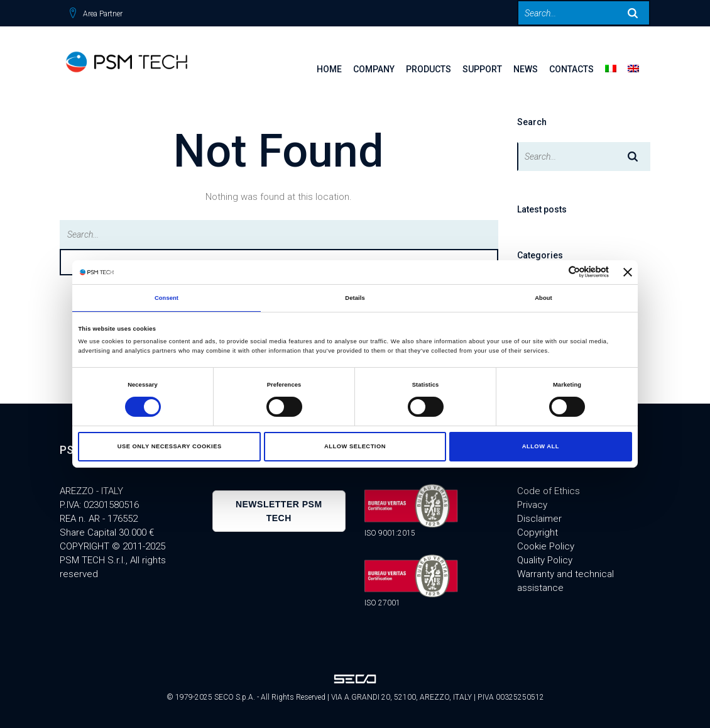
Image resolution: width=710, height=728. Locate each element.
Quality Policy (545, 560)
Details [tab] (355, 298)
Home (329, 69)
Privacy (532, 505)
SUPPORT (482, 69)
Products (429, 69)
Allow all (541, 446)
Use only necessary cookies (170, 446)
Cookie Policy (546, 546)
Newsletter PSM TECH (279, 511)
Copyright (538, 532)
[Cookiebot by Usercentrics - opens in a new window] (554, 272)
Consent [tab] (167, 298)
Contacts (571, 69)
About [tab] (543, 298)
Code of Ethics (549, 491)
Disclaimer (539, 519)
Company (374, 69)
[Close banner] (628, 272)
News (526, 69)
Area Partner (103, 14)
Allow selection (355, 446)
